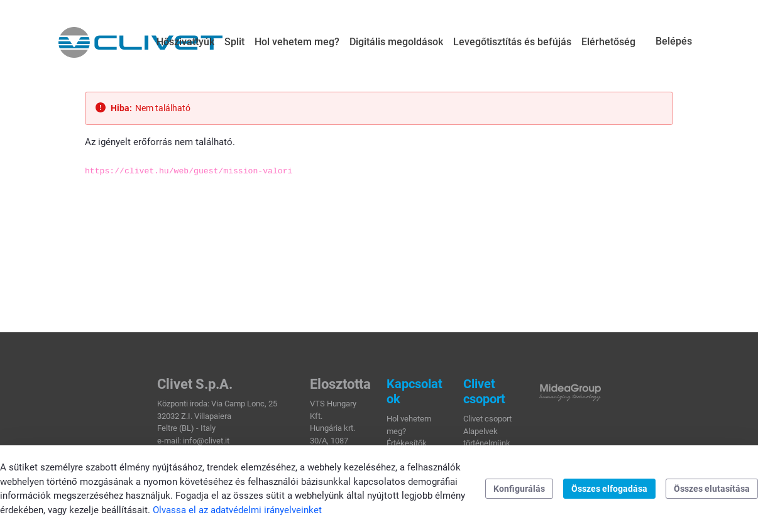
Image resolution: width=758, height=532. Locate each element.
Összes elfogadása (609, 489)
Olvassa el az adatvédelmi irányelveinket (237, 510)
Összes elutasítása (712, 489)
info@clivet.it (206, 441)
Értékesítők (407, 443)
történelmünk (487, 443)
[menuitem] (185, 42)
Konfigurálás (519, 489)
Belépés (674, 41)
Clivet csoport (487, 419)
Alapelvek (481, 431)
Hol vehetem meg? (409, 425)
